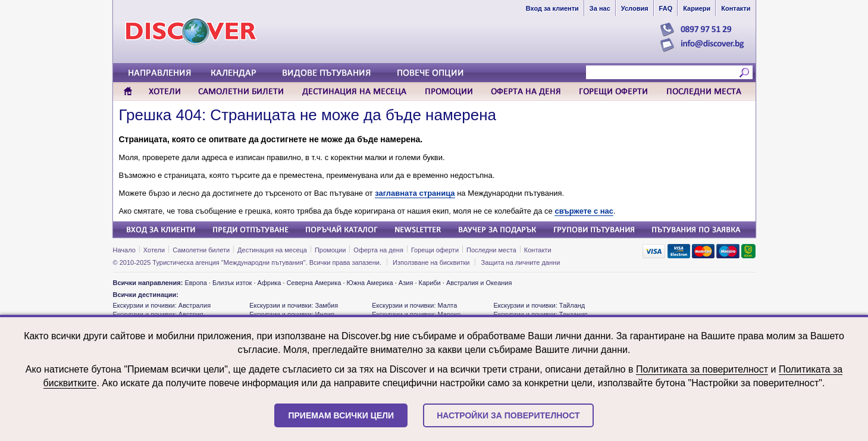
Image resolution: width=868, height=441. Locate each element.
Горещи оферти (435, 250)
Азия (406, 283)
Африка (270, 283)
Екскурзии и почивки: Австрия (158, 314)
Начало (124, 250)
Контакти (538, 250)
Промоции (330, 250)
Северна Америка (314, 283)
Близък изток (232, 283)
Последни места (491, 250)
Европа (196, 283)
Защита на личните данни (521, 262)
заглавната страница (415, 193)
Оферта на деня (378, 250)
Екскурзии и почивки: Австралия (162, 305)
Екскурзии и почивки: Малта (414, 305)
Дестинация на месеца (272, 250)
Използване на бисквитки (431, 262)
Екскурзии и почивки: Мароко (416, 314)
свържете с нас (584, 211)
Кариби (430, 283)
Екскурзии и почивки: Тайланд (539, 305)
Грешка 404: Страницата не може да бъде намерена (308, 115)
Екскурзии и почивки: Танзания (540, 314)
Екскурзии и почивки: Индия (292, 314)
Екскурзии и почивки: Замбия (294, 305)
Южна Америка (370, 283)
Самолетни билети (201, 250)
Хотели (154, 250)
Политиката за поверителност (702, 369)
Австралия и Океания (479, 283)
